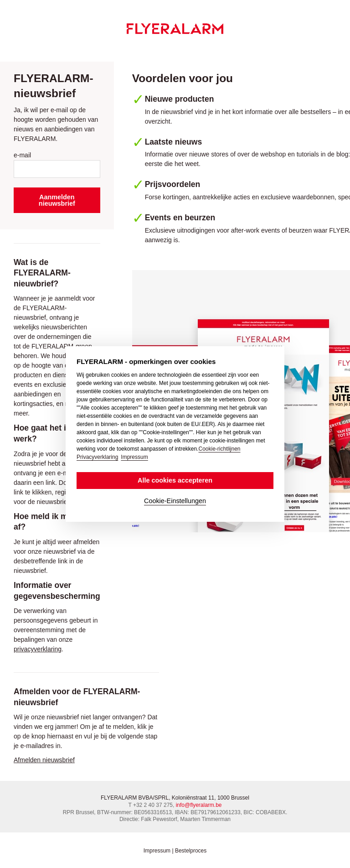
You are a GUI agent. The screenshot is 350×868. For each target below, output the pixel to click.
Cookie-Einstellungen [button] (175, 501)
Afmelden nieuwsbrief (44, 760)
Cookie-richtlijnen (219, 449)
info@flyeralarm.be (199, 805)
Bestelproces (191, 851)
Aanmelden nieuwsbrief (57, 200)
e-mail (22, 155)
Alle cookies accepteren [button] (175, 480)
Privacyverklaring (97, 457)
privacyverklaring (38, 649)
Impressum (157, 851)
